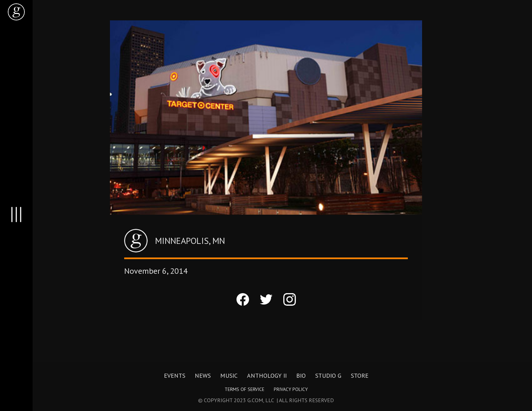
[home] (16, 12)
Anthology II (267, 376)
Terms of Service (244, 389)
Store (360, 376)
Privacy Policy (291, 389)
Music (229, 376)
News (203, 376)
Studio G (328, 376)
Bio (301, 376)
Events (175, 376)
